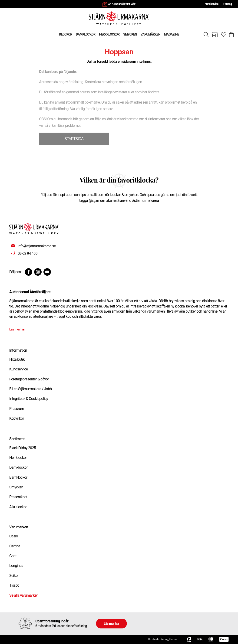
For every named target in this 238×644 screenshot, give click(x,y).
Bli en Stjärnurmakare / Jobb (31, 389)
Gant (13, 556)
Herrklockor (18, 458)
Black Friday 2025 (23, 448)
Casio (14, 536)
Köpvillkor (17, 418)
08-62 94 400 (28, 253)
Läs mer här (17, 329)
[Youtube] (47, 272)
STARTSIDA (74, 139)
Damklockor (18, 467)
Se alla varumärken (24, 595)
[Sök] (206, 35)
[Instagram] (38, 272)
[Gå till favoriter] (224, 35)
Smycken (16, 487)
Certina (15, 546)
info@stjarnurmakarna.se (37, 246)
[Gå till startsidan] (119, 18)
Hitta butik (17, 359)
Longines (16, 566)
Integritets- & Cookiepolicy (29, 399)
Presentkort (18, 497)
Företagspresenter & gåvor (29, 379)
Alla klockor (18, 507)
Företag (228, 4)
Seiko (13, 576)
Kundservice (211, 4)
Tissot (14, 585)
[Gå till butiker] (215, 35)
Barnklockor (18, 477)
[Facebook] (29, 272)
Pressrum (17, 409)
